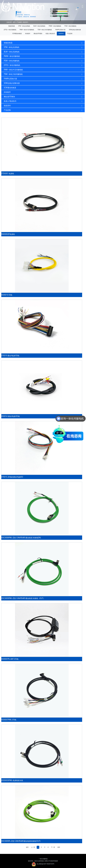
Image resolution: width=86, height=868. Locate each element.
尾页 (59, 847)
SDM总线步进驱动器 (75, 30)
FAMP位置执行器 (60, 30)
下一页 (53, 847)
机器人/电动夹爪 (50, 33)
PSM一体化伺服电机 (70, 26)
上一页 (33, 847)
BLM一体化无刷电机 (39, 26)
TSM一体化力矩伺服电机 (45, 30)
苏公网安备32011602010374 (43, 864)
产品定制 (70, 33)
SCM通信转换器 (17, 33)
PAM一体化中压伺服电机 (27, 30)
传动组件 (28, 33)
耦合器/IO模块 (38, 33)
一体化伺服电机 (43, 859)
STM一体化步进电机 (24, 26)
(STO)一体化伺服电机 (10, 30)
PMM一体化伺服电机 (55, 26)
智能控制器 (12, 26)
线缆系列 (26, 22)
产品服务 (19, 22)
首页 (14, 22)
